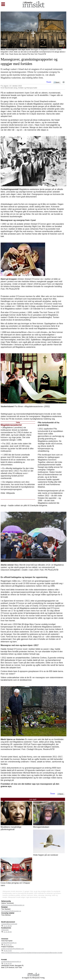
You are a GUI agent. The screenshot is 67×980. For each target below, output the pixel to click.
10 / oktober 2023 (16, 86)
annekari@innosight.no (9, 943)
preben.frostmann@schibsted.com (13, 949)
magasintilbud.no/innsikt (9, 924)
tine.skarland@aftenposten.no (11, 911)
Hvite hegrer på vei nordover (46, 855)
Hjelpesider (5, 930)
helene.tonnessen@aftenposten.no (13, 905)
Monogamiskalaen (41, 827)
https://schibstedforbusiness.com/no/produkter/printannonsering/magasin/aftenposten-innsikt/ (32, 953)
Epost (58, 82)
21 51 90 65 (8, 926)
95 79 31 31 (8, 945)
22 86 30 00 (8, 964)
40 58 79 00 (8, 951)
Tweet (49, 82)
